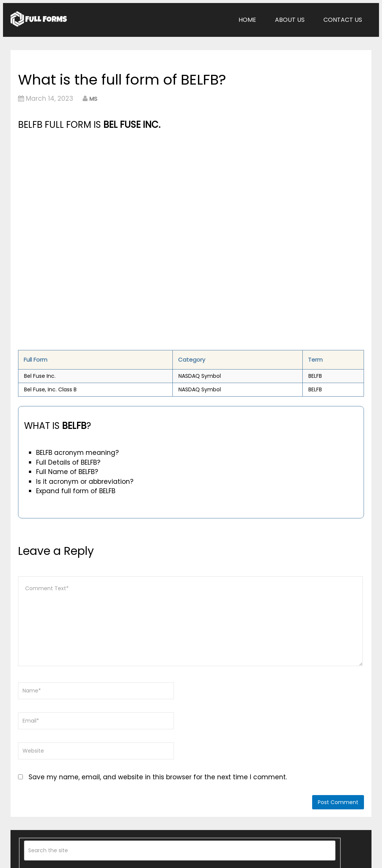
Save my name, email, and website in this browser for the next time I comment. (158, 777)
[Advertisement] (137, 188)
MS (93, 99)
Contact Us (343, 20)
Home (247, 20)
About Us (290, 20)
